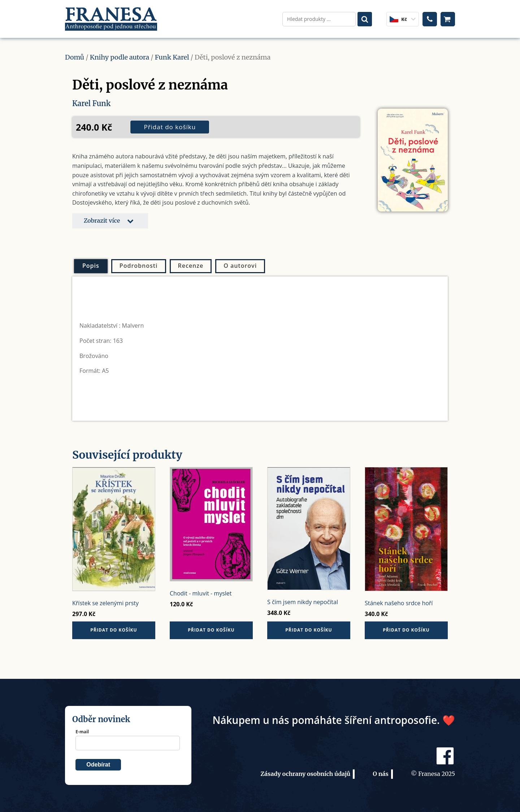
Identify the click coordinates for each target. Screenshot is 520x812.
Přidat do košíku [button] (114, 630)
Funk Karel (172, 57)
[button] (110, 221)
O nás (381, 774)
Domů (75, 57)
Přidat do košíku (170, 127)
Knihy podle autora (120, 57)
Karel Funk (91, 103)
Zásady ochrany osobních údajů (305, 774)
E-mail (82, 732)
